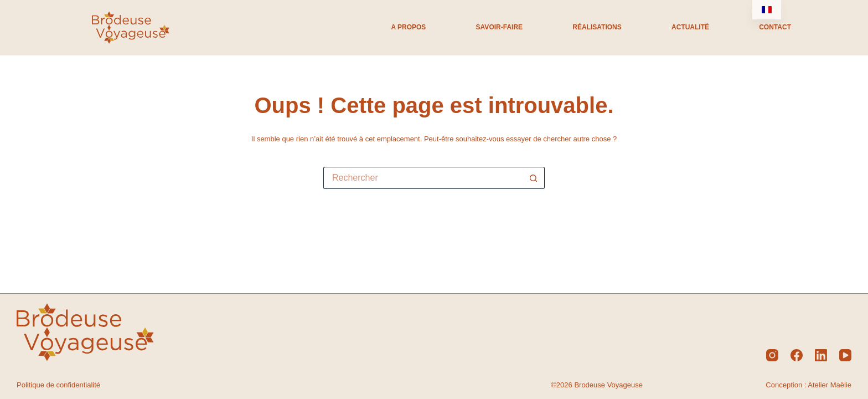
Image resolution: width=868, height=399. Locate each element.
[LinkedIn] (821, 355)
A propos (408, 27)
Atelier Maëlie (830, 385)
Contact (775, 27)
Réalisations (597, 27)
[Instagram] (772, 355)
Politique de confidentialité (58, 385)
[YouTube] (845, 355)
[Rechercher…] (423, 178)
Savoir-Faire (499, 27)
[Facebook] (797, 355)
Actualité (690, 27)
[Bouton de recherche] (534, 178)
